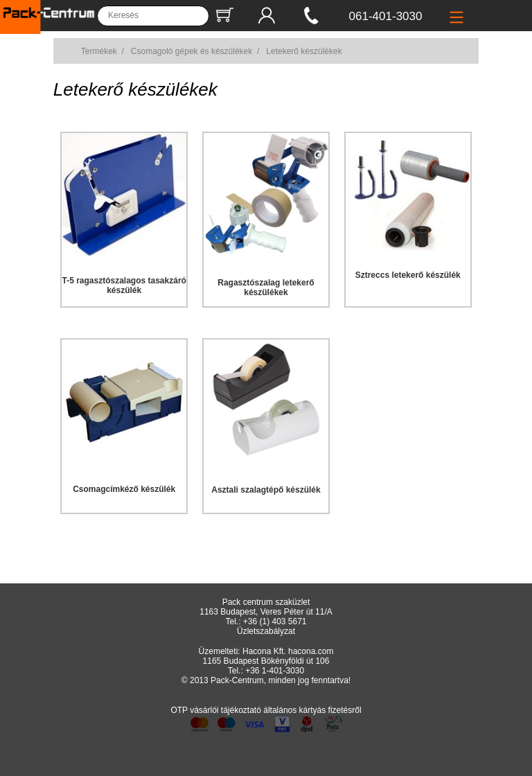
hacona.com (311, 651)
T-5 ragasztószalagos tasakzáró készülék (124, 285)
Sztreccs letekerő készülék (408, 275)
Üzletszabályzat (266, 631)
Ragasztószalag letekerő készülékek (266, 288)
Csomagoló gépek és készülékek (192, 51)
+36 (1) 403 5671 (275, 621)
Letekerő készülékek (304, 51)
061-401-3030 (386, 16)
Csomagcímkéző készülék (124, 489)
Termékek (99, 51)
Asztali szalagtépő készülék (266, 490)
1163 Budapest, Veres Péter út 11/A (266, 612)
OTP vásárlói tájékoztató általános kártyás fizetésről (266, 710)
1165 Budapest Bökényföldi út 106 (266, 661)
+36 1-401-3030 (275, 671)
